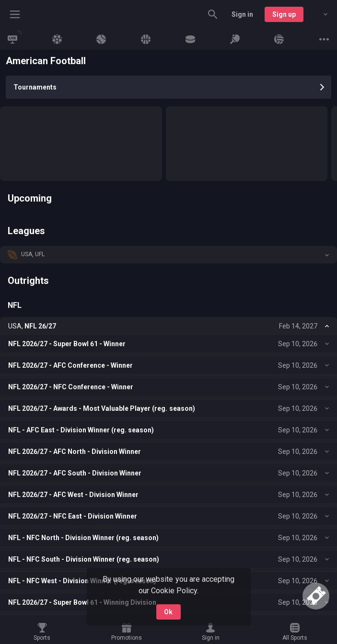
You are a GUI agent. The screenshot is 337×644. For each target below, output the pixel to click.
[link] (12, 39)
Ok (168, 612)
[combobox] (318, 14)
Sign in (242, 14)
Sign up (284, 14)
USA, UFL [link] (33, 254)
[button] (168, 255)
